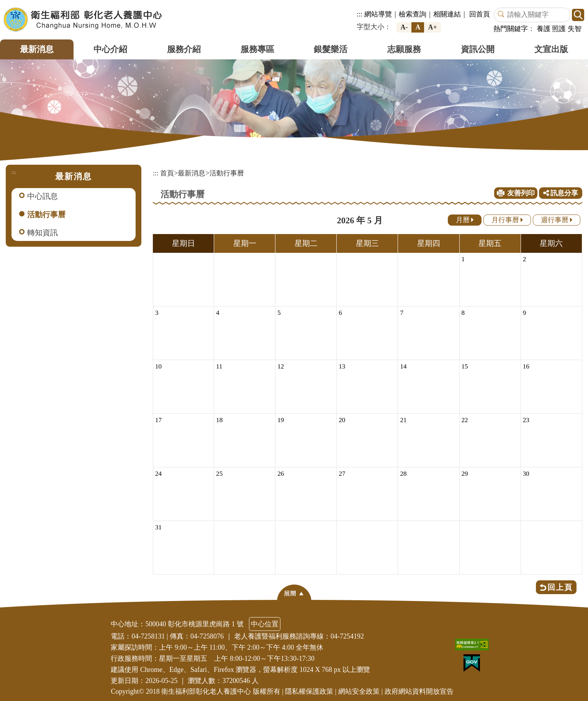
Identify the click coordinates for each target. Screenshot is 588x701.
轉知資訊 (43, 233)
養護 (544, 29)
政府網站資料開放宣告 (419, 691)
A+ (432, 27)
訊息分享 (561, 193)
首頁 (167, 173)
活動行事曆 (46, 215)
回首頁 (480, 14)
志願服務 (404, 49)
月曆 (465, 220)
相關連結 (447, 14)
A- (404, 27)
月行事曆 (507, 220)
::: (360, 14)
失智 (575, 29)
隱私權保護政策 (309, 691)
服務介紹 (184, 49)
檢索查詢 (413, 14)
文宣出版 (551, 49)
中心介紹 (110, 49)
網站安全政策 (359, 691)
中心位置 (265, 624)
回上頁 (560, 587)
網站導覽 (378, 14)
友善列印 (521, 193)
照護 (559, 29)
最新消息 (37, 49)
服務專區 (257, 49)
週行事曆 (557, 220)
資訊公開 (478, 49)
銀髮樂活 (331, 49)
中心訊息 (43, 196)
